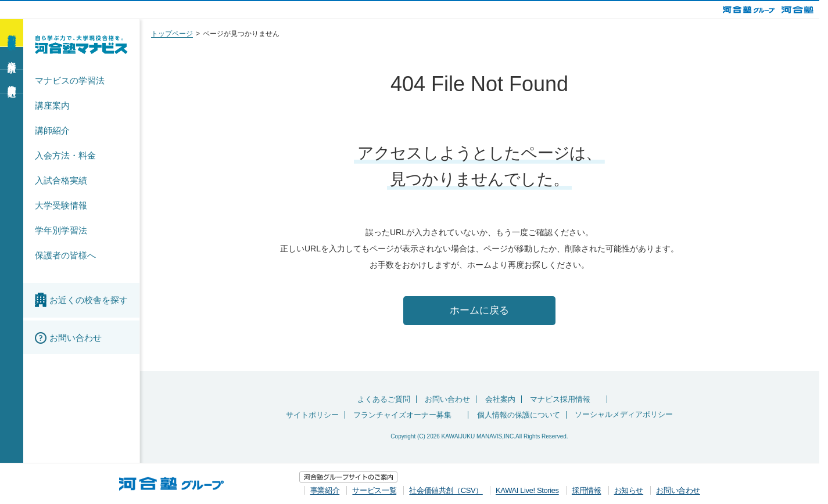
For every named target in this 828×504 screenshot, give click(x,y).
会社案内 (500, 400)
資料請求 (12, 57)
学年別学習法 (61, 230)
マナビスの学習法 (70, 80)
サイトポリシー (312, 416)
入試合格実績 (61, 180)
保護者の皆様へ (65, 255)
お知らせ (629, 490)
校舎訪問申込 (12, 81)
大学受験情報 (61, 205)
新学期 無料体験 (12, 32)
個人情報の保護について (519, 416)
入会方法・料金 (65, 155)
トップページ (172, 34)
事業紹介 (325, 490)
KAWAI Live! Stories (527, 490)
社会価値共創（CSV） (446, 490)
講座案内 (52, 105)
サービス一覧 (374, 490)
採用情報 (586, 490)
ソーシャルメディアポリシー (624, 416)
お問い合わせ (447, 400)
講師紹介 (52, 130)
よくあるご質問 (384, 400)
